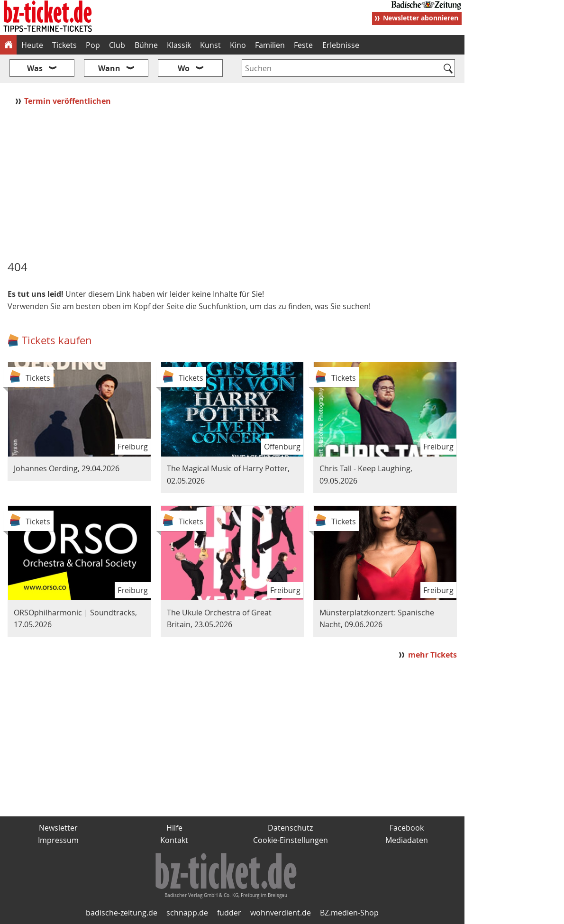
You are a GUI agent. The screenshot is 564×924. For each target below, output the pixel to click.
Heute (32, 45)
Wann (109, 68)
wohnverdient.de (281, 913)
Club (117, 45)
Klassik (179, 45)
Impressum (58, 840)
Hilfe (174, 828)
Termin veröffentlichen (68, 101)
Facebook (407, 828)
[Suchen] (448, 69)
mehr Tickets (432, 655)
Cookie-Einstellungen (291, 840)
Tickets (64, 45)
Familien (270, 45)
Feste (303, 45)
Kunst (210, 45)
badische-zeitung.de (122, 913)
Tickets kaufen (57, 340)
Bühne (146, 45)
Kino (238, 45)
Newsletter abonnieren (421, 18)
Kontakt (174, 840)
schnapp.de (187, 913)
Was (35, 68)
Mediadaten (407, 840)
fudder (229, 913)
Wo (184, 68)
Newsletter (58, 828)
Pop (93, 45)
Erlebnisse (341, 45)
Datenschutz (290, 828)
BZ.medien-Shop (349, 913)
